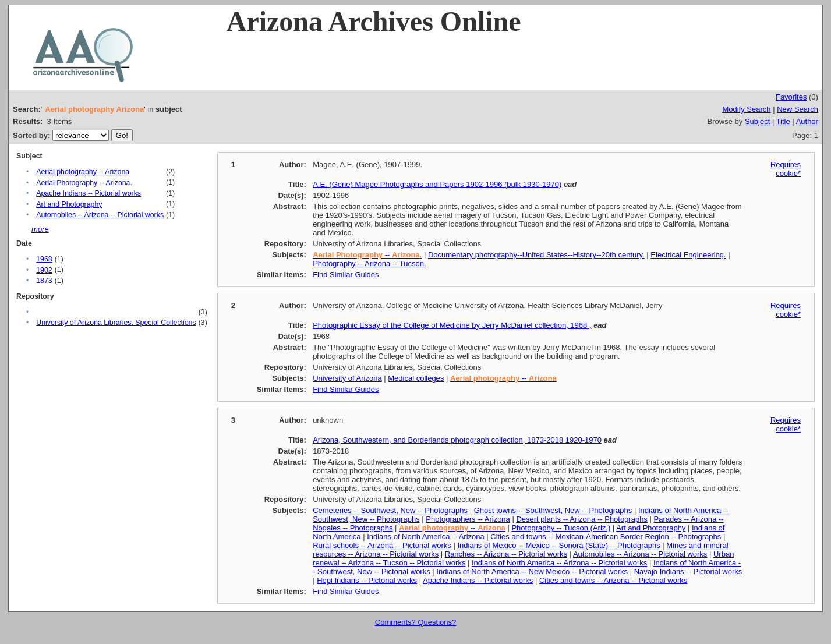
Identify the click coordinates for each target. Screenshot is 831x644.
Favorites (791, 97)
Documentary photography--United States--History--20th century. (536, 255)
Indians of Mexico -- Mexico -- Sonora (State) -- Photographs (558, 545)
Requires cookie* (786, 169)
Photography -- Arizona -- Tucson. (369, 263)
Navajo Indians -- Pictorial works (688, 572)
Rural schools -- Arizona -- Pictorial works (382, 545)
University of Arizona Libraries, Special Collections (116, 323)
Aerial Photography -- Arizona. (84, 183)
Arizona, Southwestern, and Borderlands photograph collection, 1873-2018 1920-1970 (457, 440)
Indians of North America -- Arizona (426, 537)
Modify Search (746, 109)
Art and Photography (69, 204)
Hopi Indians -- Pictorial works (367, 580)
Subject (757, 121)
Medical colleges (416, 378)
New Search (798, 109)
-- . (367, 255)
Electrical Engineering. (688, 255)
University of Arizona (347, 378)
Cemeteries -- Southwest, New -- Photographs (390, 510)
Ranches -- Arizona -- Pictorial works (506, 554)
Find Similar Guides (346, 275)
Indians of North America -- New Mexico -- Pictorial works (532, 572)
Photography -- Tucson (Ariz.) (561, 528)
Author (807, 121)
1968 (44, 259)
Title (783, 121)
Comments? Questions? (415, 622)
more (40, 229)
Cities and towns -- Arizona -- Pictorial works (613, 580)
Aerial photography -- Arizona (83, 172)
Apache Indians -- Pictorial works (89, 193)
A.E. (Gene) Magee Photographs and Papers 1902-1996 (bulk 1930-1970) (437, 184)
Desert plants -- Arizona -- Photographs (581, 519)
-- (503, 378)
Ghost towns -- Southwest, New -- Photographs (553, 510)
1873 (44, 281)
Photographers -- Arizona (468, 519)
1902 (44, 270)
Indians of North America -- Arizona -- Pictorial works (559, 563)
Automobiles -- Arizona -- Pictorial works (100, 215)
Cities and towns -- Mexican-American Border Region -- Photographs (606, 537)
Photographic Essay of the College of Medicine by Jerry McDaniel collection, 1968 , (452, 325)
